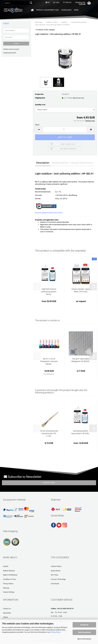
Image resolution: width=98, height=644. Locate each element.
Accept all (84, 625)
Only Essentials (84, 632)
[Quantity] (65, 130)
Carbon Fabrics (56, 566)
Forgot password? (10, 53)
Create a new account (11, 49)
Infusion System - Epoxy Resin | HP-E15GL (81, 290)
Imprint (6, 566)
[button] (48, 3)
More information (84, 639)
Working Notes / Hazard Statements (72, 163)
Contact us (7, 609)
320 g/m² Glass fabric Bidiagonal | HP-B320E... (81, 360)
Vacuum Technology (58, 579)
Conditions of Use (9, 579)
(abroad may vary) (78, 98)
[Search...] (31, 3)
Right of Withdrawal (10, 575)
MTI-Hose (55, 575)
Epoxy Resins (56, 571)
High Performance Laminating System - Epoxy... (49, 292)
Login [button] (56, 2)
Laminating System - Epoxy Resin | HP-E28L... (81, 432)
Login (16, 44)
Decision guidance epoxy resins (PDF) (49, 213)
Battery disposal (9, 571)
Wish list (67, 2)
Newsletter (7, 613)
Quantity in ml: (40, 105)
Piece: (37, 125)
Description (43, 163)
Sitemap (6, 588)
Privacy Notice (56, 632)
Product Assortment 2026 (48, 10)
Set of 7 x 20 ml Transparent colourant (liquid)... (49, 361)
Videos (6, 617)
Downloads (66, 10)
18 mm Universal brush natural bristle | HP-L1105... (49, 433)
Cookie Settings (9, 592)
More (76, 10)
